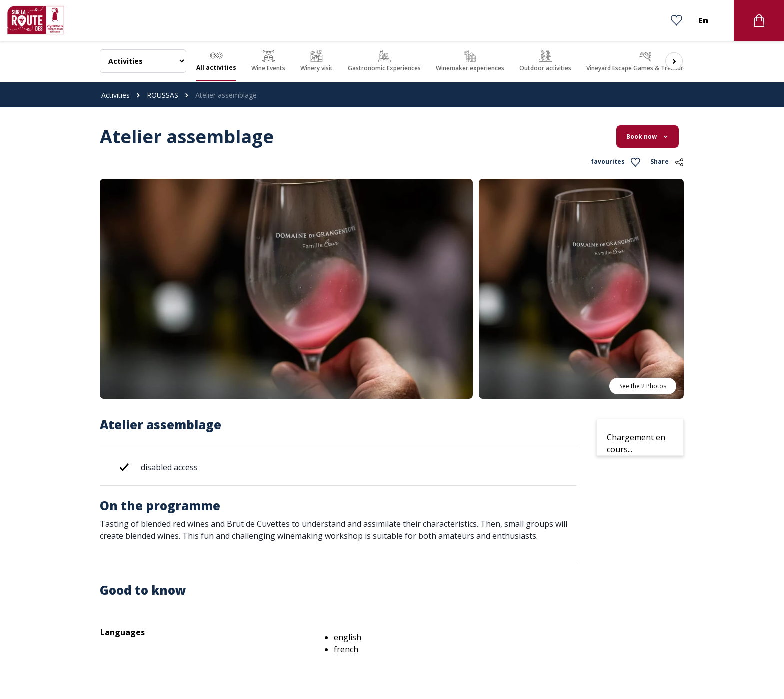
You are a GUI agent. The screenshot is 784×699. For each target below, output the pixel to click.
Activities (116, 95)
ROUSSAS (163, 95)
